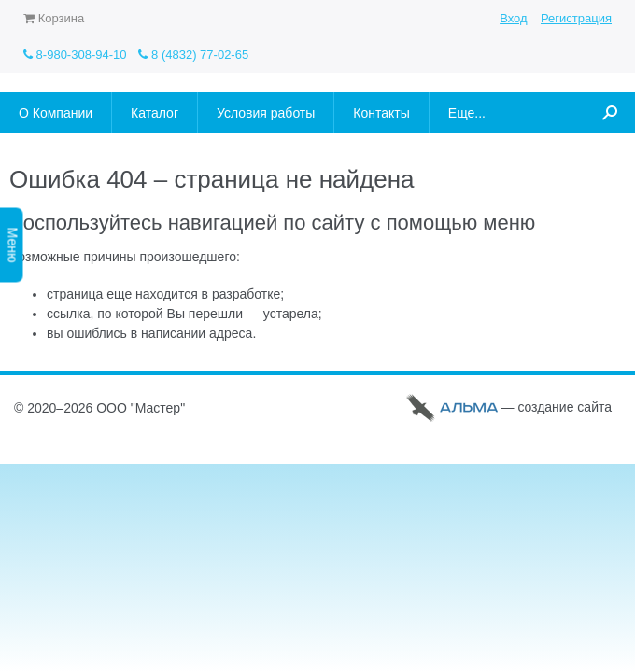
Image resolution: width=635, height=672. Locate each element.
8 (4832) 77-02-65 (193, 55)
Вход (513, 18)
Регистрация (576, 18)
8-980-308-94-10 (75, 55)
